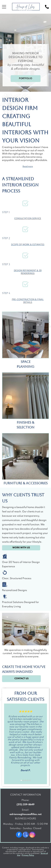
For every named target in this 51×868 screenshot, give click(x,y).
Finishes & (26, 423)
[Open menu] (4, 7)
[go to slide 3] (26, 780)
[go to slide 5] (30, 780)
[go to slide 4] (28, 780)
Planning (26, 367)
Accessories (37, 483)
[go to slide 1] (21, 780)
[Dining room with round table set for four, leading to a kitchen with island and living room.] (26, 335)
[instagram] (32, 835)
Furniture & (14, 483)
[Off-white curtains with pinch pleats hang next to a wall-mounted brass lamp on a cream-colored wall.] (26, 396)
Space (26, 362)
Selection (26, 427)
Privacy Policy (28, 855)
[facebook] (19, 835)
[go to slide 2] (23, 780)
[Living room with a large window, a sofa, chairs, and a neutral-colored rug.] (26, 456)
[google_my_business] (26, 835)
